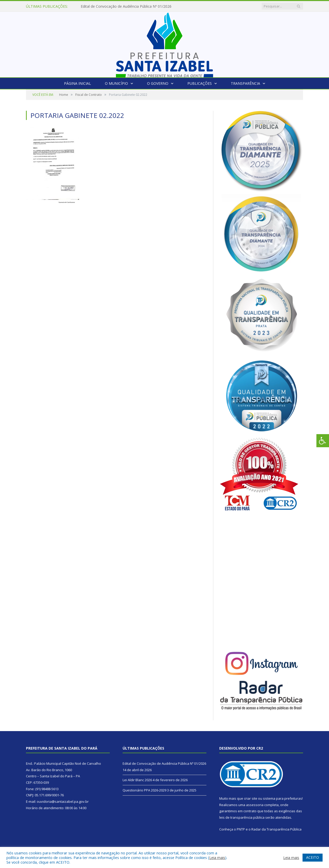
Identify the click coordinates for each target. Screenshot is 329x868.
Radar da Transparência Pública (276, 829)
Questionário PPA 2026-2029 (144, 790)
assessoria (255, 805)
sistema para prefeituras (282, 798)
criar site (251, 798)
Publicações (200, 83)
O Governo (158, 83)
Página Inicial (77, 83)
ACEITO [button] (313, 857)
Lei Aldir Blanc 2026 (137, 780)
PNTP (241, 829)
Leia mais (217, 857)
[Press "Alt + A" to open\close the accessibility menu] (323, 441)
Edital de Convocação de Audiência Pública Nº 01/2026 (126, 6)
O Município (116, 83)
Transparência (245, 83)
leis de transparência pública (242, 817)
